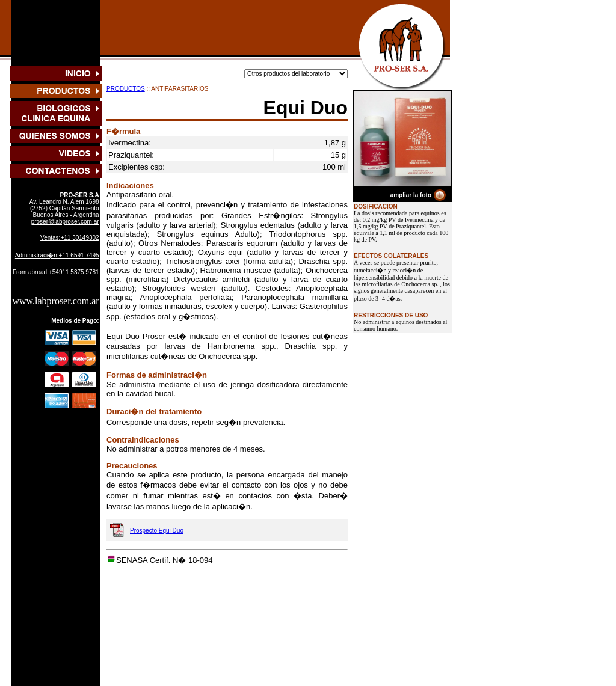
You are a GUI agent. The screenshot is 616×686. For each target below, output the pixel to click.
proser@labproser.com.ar (65, 222)
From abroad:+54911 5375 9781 (56, 272)
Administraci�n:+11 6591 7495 (57, 255)
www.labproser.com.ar (55, 301)
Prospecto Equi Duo (157, 531)
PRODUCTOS (126, 89)
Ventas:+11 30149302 (70, 238)
